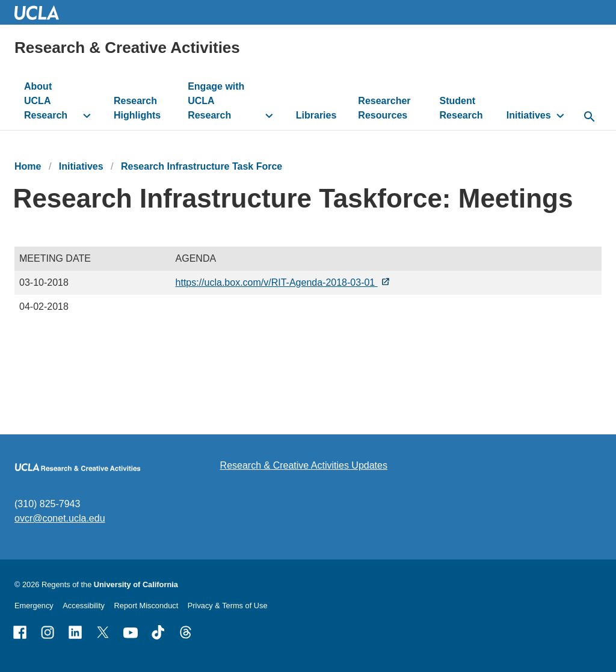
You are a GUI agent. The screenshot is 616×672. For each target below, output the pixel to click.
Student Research (461, 108)
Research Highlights (137, 108)
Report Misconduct (146, 606)
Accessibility (84, 606)
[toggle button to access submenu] (87, 116)
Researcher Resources (384, 108)
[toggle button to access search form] (590, 117)
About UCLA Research (46, 101)
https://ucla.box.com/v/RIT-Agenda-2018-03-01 (277, 282)
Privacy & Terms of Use (228, 606)
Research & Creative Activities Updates (304, 465)
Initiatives (529, 115)
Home (28, 166)
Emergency (34, 606)
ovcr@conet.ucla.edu (60, 518)
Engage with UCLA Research (216, 101)
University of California (136, 584)
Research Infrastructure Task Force (202, 166)
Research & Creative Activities (127, 48)
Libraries (316, 115)
